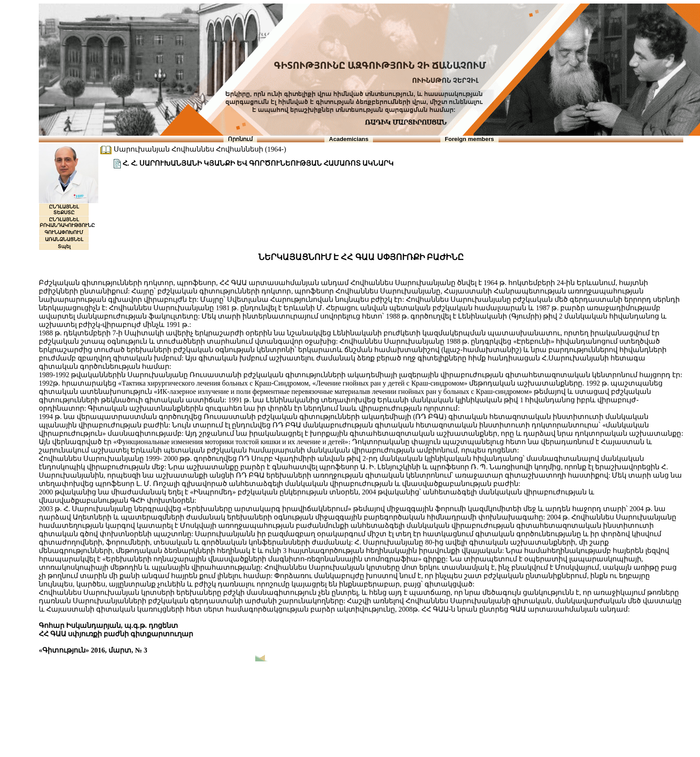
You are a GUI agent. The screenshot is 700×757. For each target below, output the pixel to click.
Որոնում (240, 139)
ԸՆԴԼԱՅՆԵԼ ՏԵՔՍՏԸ (64, 210)
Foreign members (469, 139)
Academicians (349, 139)
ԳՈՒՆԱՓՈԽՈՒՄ (64, 232)
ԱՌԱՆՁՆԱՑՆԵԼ (64, 239)
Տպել (64, 246)
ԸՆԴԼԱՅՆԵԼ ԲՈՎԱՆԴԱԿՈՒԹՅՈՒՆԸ (67, 222)
